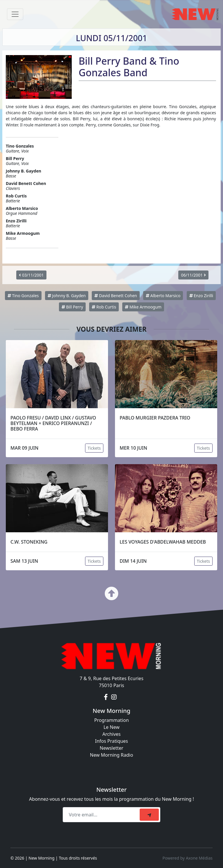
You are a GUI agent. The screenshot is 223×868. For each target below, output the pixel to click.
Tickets (94, 448)
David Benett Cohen (116, 296)
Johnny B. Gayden (67, 296)
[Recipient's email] (102, 815)
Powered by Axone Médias (188, 858)
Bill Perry (72, 307)
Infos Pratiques (111, 741)
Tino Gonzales (23, 296)
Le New (111, 727)
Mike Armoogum (143, 307)
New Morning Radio (112, 755)
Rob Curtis (104, 307)
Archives (111, 734)
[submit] (149, 815)
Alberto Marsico (163, 296)
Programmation (111, 720)
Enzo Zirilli (201, 296)
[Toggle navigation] (15, 14)
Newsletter (111, 748)
